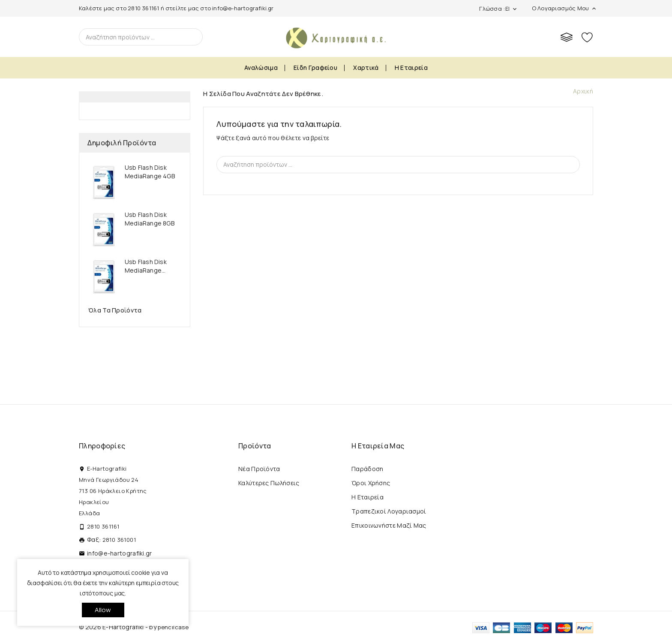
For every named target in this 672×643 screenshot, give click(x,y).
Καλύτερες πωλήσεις (269, 483)
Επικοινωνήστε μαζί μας (389, 525)
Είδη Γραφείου (315, 68)
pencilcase (173, 627)
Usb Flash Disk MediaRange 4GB (150, 172)
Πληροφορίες (102, 446)
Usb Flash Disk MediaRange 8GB (150, 219)
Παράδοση (367, 469)
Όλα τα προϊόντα (115, 310)
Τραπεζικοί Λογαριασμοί (389, 511)
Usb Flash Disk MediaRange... (146, 266)
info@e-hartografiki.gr (243, 8)
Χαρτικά (366, 68)
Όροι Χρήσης (371, 483)
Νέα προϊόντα (259, 469)
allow (103, 610)
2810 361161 (143, 8)
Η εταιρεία (411, 68)
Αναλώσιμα (261, 68)
